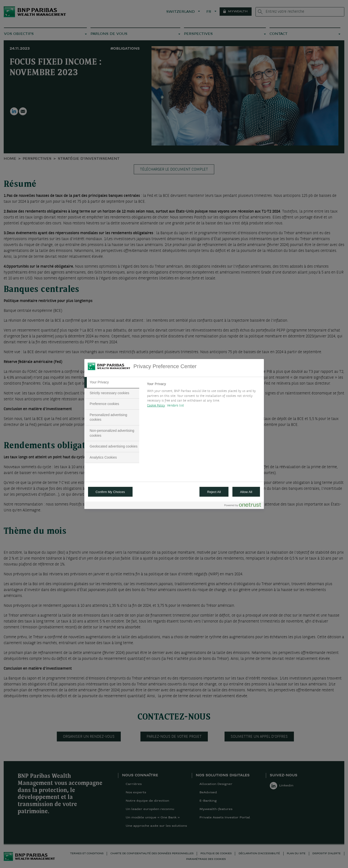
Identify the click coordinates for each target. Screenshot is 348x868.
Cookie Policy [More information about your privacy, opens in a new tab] (156, 406)
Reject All (214, 492)
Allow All (246, 492)
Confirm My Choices (110, 492)
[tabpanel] (203, 396)
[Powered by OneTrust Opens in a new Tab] (243, 506)
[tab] (112, 382)
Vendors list (175, 406)
